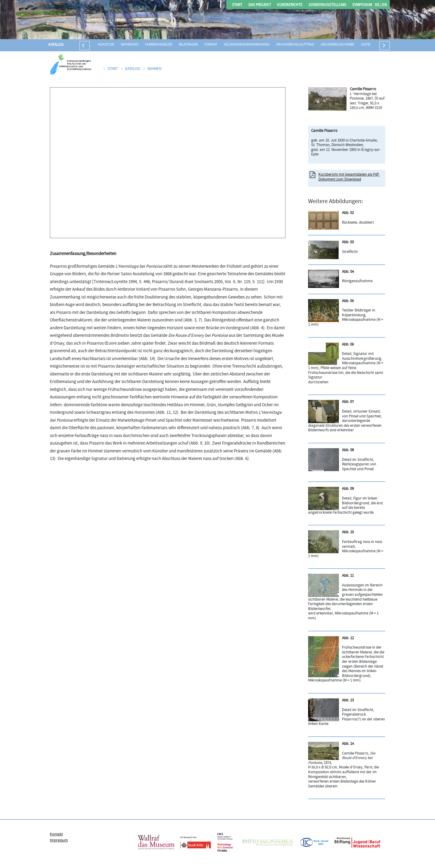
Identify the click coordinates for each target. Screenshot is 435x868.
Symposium (362, 5)
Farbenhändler (159, 45)
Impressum (59, 841)
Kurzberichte (290, 5)
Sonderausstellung (327, 5)
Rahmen (152, 69)
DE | (378, 5)
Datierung (130, 45)
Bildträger (188, 45)
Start (237, 5)
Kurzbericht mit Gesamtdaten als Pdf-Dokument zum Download (349, 177)
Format (211, 45)
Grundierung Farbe (338, 45)
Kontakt (56, 834)
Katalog (56, 45)
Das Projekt (260, 5)
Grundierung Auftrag (295, 45)
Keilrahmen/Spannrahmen (247, 45)
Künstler (106, 45)
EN (384, 5)
